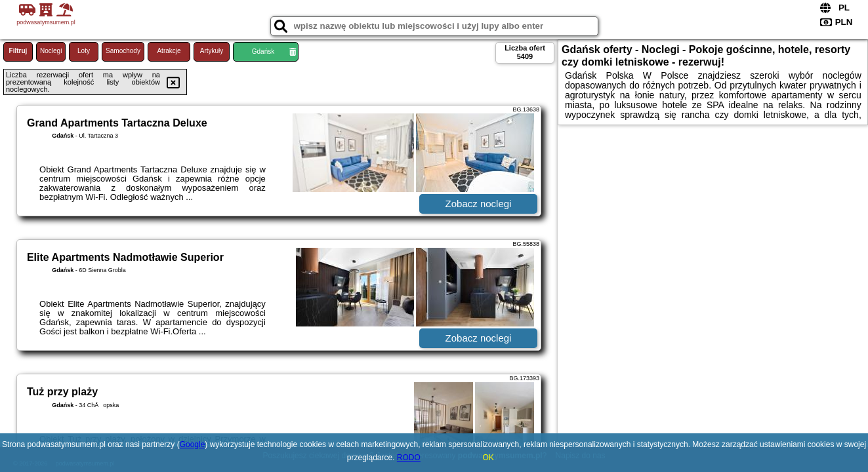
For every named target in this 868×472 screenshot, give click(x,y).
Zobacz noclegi (479, 204)
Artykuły (212, 51)
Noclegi (51, 51)
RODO (409, 458)
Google (193, 444)
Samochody (123, 51)
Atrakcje (169, 51)
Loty (84, 51)
